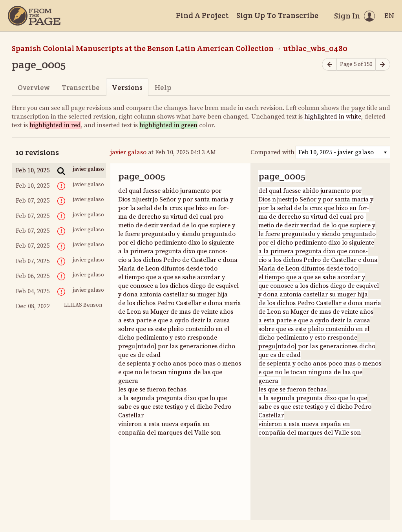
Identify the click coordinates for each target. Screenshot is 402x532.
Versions (127, 87)
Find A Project (202, 15)
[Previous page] (329, 65)
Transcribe (81, 87)
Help (163, 87)
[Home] (34, 16)
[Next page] (383, 65)
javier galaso (128, 152)
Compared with (272, 152)
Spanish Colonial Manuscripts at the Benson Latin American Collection (143, 48)
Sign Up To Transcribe (277, 15)
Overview (34, 87)
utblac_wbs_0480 (315, 48)
